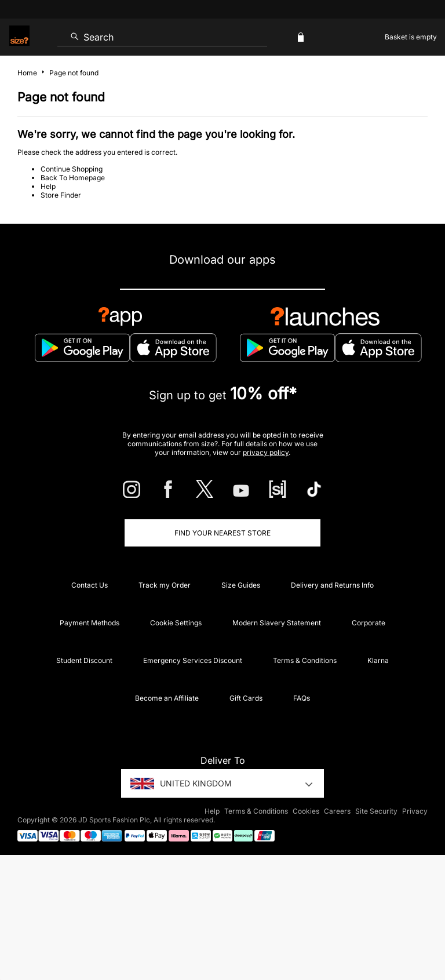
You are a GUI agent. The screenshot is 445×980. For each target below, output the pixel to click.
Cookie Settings (176, 623)
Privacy (415, 811)
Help (48, 186)
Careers (337, 811)
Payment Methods (90, 623)
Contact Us (90, 585)
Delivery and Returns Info (332, 585)
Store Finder (61, 195)
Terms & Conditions (305, 660)
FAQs (302, 698)
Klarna (378, 660)
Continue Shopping (72, 169)
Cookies (306, 811)
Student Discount (84, 660)
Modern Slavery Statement (277, 623)
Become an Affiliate (167, 698)
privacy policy (266, 452)
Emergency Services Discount (193, 660)
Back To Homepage (73, 178)
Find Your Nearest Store (222, 533)
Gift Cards (246, 698)
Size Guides (241, 585)
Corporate (369, 623)
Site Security (376, 811)
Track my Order (165, 585)
